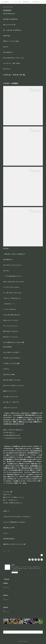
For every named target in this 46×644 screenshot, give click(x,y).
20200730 (6, 595)
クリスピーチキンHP (16, 2)
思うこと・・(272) (6, 551)
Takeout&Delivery (26, 2)
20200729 (6, 608)
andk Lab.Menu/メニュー (37, 2)
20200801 (6, 583)
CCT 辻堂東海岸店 (5, 2)
